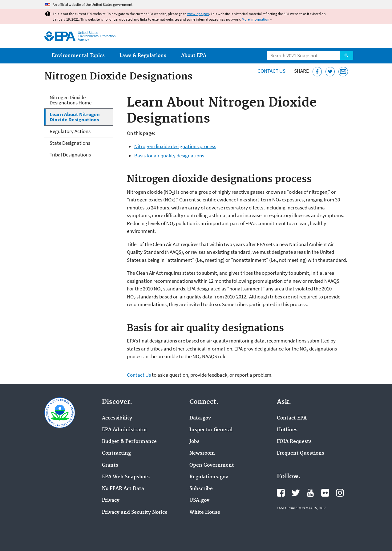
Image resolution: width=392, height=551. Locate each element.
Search (346, 55)
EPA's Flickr (325, 493)
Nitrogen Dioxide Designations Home (71, 100)
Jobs (194, 442)
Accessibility (117, 418)
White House (205, 513)
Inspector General (211, 430)
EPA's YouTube (310, 493)
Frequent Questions (301, 453)
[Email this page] (343, 72)
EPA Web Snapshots (126, 477)
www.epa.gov (198, 14)
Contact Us (271, 71)
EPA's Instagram (340, 493)
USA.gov (199, 500)
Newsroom (202, 453)
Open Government (212, 465)
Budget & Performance (129, 442)
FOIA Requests (294, 442)
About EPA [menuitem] (194, 56)
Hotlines (287, 430)
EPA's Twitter (296, 493)
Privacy (111, 500)
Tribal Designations (70, 155)
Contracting (116, 453)
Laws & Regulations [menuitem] (143, 56)
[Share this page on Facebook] (317, 72)
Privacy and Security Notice (135, 513)
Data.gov (200, 418)
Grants (110, 465)
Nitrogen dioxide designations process (175, 146)
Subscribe (201, 489)
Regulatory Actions (70, 131)
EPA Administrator (125, 430)
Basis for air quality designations (169, 156)
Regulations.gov (209, 477)
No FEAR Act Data (123, 489)
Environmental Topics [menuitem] (78, 56)
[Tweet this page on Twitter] (330, 72)
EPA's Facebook (281, 493)
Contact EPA (292, 418)
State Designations (70, 143)
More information (256, 19)
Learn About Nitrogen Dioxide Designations (75, 117)
